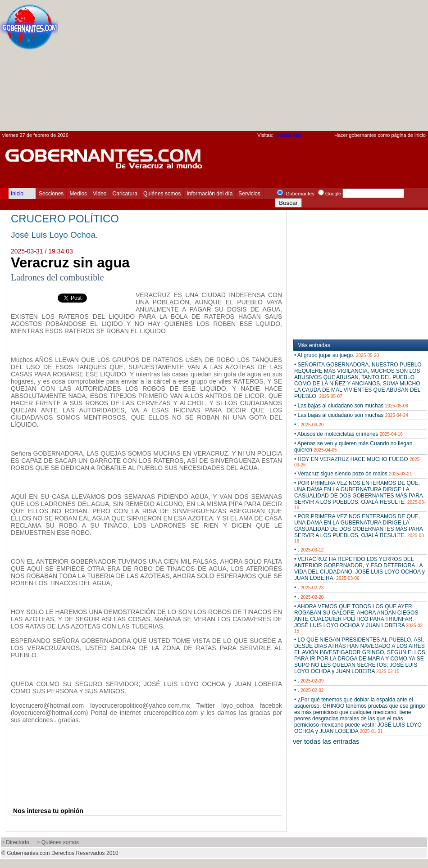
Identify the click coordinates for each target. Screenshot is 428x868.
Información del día (209, 194)
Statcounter (289, 135)
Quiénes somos (162, 194)
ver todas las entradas (326, 741)
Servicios (249, 194)
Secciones (51, 194)
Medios (78, 194)
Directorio (17, 842)
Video (100, 194)
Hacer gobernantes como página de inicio (380, 135)
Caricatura (125, 194)
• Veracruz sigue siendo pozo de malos (353, 474)
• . (309, 425)
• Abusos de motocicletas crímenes (348, 434)
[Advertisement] (319, 68)
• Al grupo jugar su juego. (337, 355)
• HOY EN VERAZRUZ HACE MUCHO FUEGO (358, 462)
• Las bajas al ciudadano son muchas (351, 406)
